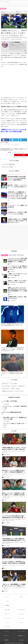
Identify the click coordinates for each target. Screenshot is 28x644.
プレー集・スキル (21, 610)
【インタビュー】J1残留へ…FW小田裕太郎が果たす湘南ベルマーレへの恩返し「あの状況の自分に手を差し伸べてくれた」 (12, 349)
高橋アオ (5, 568)
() (8, 164)
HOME (2, 11)
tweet (14, 140)
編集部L (5, 410)
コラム (7, 601)
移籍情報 (7, 605)
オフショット (7, 614)
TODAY (5, 255)
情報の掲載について (22, 636)
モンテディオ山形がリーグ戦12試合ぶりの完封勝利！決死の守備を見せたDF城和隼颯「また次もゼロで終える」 (14, 563)
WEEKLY (13, 255)
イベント (7, 623)
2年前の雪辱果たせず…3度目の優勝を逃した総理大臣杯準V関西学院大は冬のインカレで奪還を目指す (14, 540)
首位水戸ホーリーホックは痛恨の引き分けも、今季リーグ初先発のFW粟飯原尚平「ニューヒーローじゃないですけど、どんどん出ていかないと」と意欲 (14, 471)
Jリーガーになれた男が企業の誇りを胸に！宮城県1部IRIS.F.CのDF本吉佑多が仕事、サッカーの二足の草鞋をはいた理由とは (14, 517)
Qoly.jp (6, 643)
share (5, 140)
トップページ (6, 631)
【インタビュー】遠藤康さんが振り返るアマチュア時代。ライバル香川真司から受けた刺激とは (12, 373)
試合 (9, 203)
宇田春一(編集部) (7, 454)
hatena (23, 140)
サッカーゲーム (14, 174)
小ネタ (13, 183)
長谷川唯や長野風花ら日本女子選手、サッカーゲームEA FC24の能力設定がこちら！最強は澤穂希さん (17, 178)
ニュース (7, 11)
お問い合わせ (22, 640)
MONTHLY (20, 255)
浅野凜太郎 (6, 591)
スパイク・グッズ (7, 618)
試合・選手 (12, 203)
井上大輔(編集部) (16, 42)
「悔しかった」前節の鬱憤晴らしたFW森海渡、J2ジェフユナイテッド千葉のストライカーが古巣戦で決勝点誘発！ (14, 585)
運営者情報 (6, 640)
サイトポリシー (6, 636)
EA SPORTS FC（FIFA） (22, 174)
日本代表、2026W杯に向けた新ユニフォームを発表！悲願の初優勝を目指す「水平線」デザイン (12, 325)
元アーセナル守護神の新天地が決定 (12, 412)
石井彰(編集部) (12, 271)
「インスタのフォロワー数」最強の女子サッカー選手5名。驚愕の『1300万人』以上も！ (17, 268)
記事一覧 (25, 51)
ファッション (21, 618)
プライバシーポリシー (22, 631)
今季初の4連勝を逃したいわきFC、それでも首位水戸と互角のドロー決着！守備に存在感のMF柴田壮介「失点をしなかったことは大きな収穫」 (14, 449)
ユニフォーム (21, 614)
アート (21, 623)
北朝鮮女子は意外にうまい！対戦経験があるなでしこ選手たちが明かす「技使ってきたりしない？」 (17, 221)
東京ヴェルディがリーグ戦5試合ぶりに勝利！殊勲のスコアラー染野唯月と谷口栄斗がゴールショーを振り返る (13, 494)
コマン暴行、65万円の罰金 (10, 401)
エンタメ (9, 174)
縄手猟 (11, 264)
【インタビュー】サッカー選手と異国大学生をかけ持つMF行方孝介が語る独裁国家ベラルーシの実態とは (17, 260)
